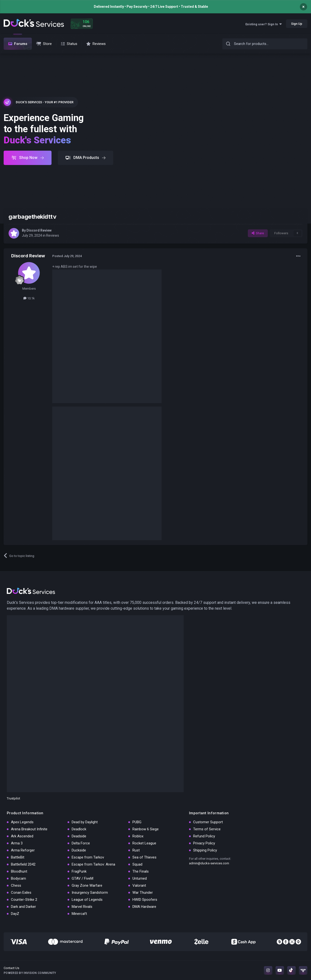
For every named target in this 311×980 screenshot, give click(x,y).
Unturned (140, 878)
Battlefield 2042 (23, 864)
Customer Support (208, 822)
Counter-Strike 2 (24, 900)
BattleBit (18, 857)
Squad (137, 864)
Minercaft (79, 914)
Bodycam (18, 878)
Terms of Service (207, 829)
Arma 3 (17, 843)
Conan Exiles (21, 893)
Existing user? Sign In (263, 24)
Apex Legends (22, 822)
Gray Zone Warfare (87, 885)
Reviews (53, 235)
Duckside (79, 850)
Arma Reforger (23, 850)
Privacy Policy (204, 843)
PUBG (137, 822)
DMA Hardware (144, 907)
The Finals (141, 871)
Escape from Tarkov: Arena (93, 864)
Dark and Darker (23, 907)
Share (258, 233)
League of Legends (87, 900)
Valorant (139, 885)
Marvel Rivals (82, 907)
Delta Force (81, 843)
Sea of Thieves (144, 857)
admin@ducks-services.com (209, 863)
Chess (16, 885)
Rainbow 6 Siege (146, 829)
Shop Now (28, 158)
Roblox (138, 836)
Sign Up (297, 24)
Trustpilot (13, 798)
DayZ (15, 914)
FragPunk (79, 871)
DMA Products (86, 158)
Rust (136, 850)
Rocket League (144, 843)
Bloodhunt (19, 871)
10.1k (29, 298)
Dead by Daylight (85, 822)
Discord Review (39, 230)
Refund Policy (204, 836)
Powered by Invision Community (30, 973)
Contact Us (11, 968)
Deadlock (79, 829)
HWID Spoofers (145, 900)
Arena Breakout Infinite (29, 829)
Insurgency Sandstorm (90, 893)
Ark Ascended (22, 836)
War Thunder (143, 893)
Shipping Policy (205, 850)
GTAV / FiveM (82, 878)
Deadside (79, 836)
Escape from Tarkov (88, 857)
